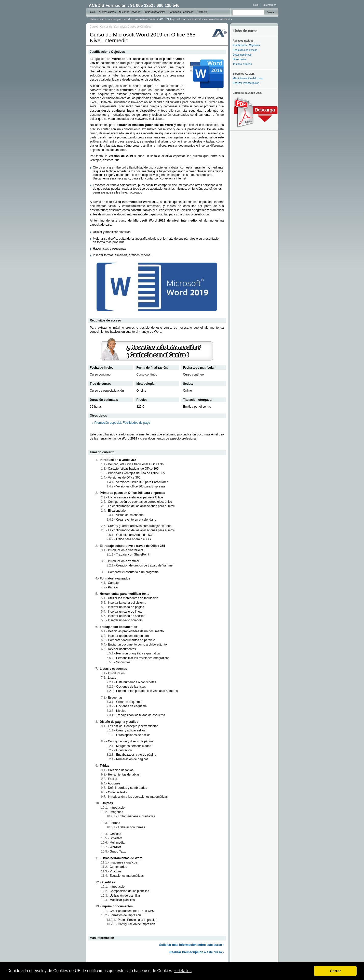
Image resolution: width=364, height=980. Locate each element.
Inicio (255, 5)
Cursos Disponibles (154, 12)
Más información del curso (248, 78)
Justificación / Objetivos (246, 45)
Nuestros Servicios (130, 12)
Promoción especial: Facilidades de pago (122, 423)
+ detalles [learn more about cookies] (183, 971)
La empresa (270, 5)
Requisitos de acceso (245, 50)
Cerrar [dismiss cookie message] (335, 971)
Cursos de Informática (113, 27)
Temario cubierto (242, 64)
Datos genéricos (242, 55)
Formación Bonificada (181, 12)
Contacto (202, 12)
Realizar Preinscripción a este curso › (197, 952)
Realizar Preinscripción (246, 83)
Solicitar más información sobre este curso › (191, 945)
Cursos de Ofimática (139, 27)
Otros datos (240, 59)
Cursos (94, 27)
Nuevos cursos (107, 12)
